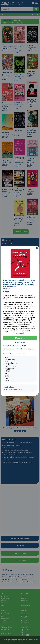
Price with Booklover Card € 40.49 (14, 346)
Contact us (7, 354)
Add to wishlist (20, 342)
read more (20, 334)
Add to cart (20, 338)
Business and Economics (15, 390)
